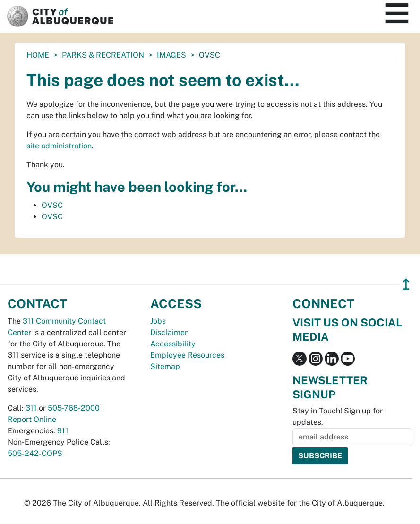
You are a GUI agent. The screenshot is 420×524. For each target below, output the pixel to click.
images (171, 55)
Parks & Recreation (103, 55)
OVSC (52, 205)
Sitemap (165, 366)
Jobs (158, 321)
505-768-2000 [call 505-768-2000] (74, 408)
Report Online (32, 419)
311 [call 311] (31, 408)
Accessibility (173, 344)
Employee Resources (187, 355)
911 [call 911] (63, 431)
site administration (59, 146)
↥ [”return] (406, 284)
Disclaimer (169, 332)
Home (38, 55)
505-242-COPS (35, 453)
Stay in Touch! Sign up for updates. (338, 417)
